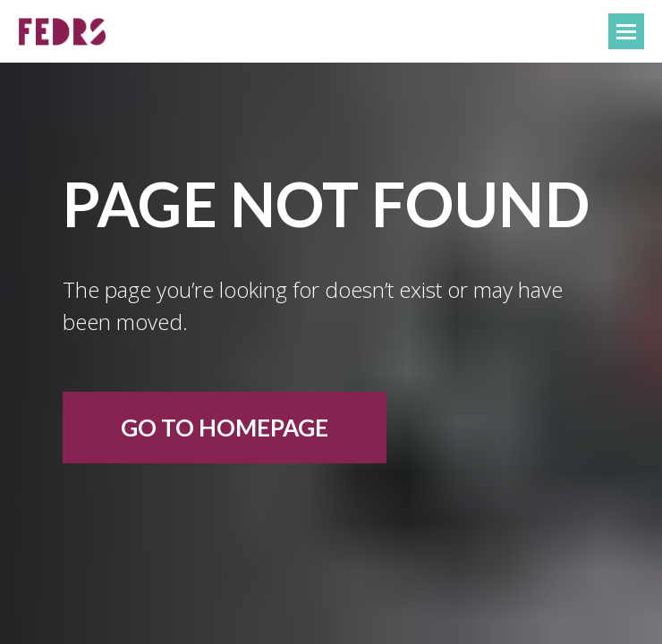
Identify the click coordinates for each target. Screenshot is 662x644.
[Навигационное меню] (626, 31)
